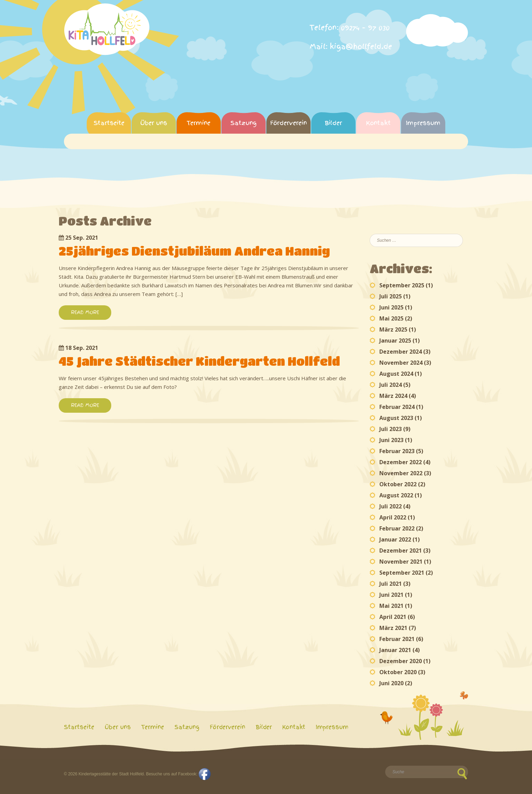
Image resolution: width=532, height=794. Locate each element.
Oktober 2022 (398, 484)
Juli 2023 (391, 429)
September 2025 (402, 285)
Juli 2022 (391, 506)
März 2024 (393, 396)
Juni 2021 (391, 595)
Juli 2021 (391, 584)
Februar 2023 (397, 451)
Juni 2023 (391, 440)
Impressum (423, 123)
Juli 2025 (391, 296)
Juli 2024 (391, 385)
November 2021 (401, 562)
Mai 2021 (391, 606)
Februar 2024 (397, 407)
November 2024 (401, 363)
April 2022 (393, 517)
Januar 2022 (395, 539)
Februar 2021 (397, 639)
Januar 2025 (395, 341)
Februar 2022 (397, 528)
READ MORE (85, 312)
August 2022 (396, 495)
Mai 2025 (391, 318)
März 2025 (393, 329)
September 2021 (402, 573)
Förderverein (288, 123)
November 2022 (401, 473)
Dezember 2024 (401, 352)
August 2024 (396, 374)
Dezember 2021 (401, 551)
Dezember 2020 (401, 661)
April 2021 (393, 617)
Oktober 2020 (398, 672)
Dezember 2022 (401, 462)
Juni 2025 (391, 307)
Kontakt (378, 123)
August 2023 (396, 418)
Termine (199, 123)
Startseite (109, 123)
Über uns (154, 123)
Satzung (244, 123)
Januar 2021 (395, 650)
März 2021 (393, 628)
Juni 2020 (391, 683)
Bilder (333, 123)
